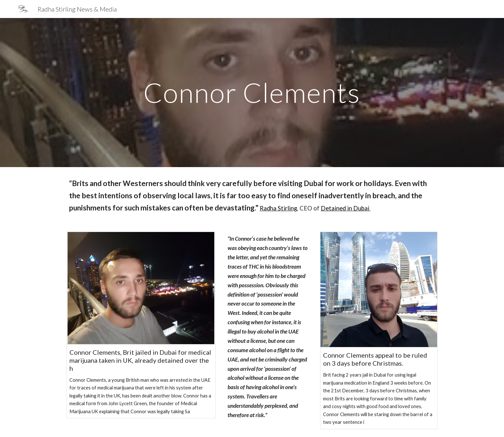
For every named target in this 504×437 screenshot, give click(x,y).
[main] (252, 92)
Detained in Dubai (346, 208)
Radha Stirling (278, 208)
